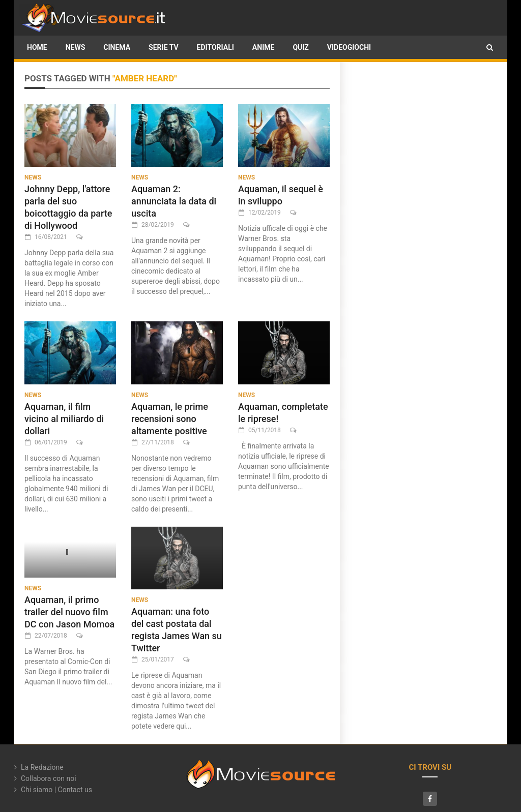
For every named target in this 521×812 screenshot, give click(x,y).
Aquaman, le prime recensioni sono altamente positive (170, 419)
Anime (264, 47)
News (76, 47)
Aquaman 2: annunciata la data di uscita (174, 201)
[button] (490, 47)
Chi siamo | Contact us (56, 790)
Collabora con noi (49, 778)
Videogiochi (349, 47)
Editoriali (215, 47)
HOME (37, 47)
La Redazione (42, 767)
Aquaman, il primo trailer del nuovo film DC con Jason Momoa (69, 612)
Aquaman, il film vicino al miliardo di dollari (64, 419)
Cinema (117, 47)
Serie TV (163, 47)
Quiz (300, 47)
